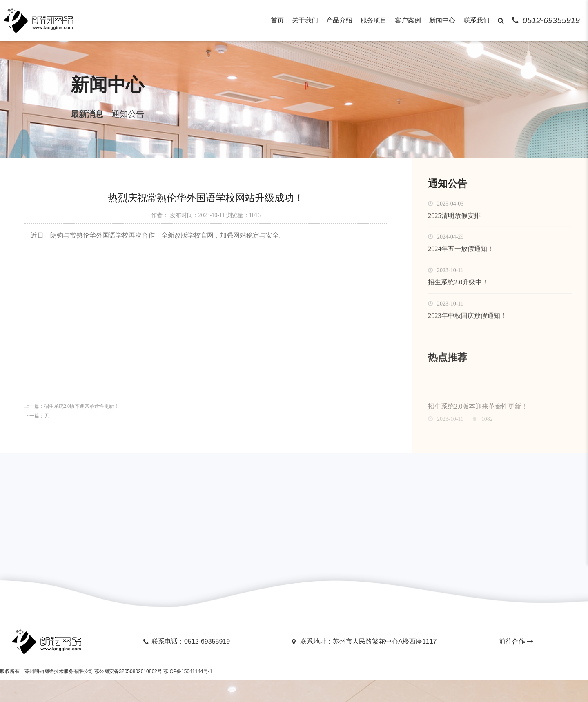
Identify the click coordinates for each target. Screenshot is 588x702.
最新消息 (62, 122)
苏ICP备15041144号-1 (188, 693)
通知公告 (103, 122)
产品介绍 (339, 20)
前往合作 (517, 663)
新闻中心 (442, 20)
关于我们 (305, 20)
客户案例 (408, 20)
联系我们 (477, 20)
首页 (277, 20)
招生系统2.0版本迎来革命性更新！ (81, 420)
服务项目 (374, 20)
